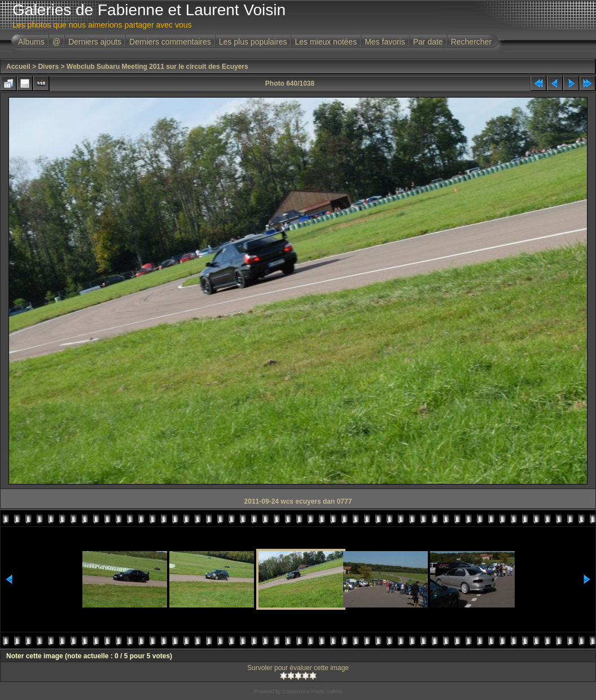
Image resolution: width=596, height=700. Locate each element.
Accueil (18, 67)
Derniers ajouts (95, 42)
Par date (428, 42)
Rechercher (471, 42)
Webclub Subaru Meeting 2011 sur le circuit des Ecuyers (157, 67)
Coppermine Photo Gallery (312, 692)
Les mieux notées (326, 42)
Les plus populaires (253, 42)
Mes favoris (385, 42)
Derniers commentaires (170, 42)
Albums (31, 42)
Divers (48, 67)
